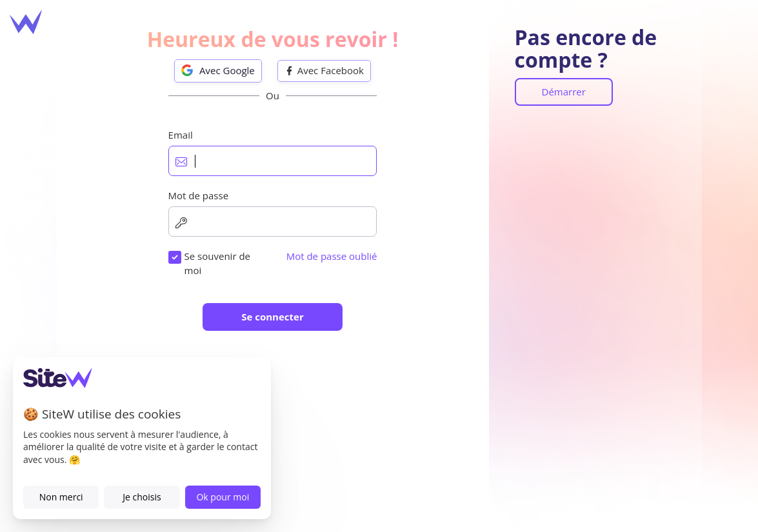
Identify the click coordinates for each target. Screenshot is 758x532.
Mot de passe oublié (332, 256)
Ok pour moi (223, 497)
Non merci (61, 497)
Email (181, 135)
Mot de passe (199, 195)
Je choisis (142, 497)
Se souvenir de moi (217, 263)
